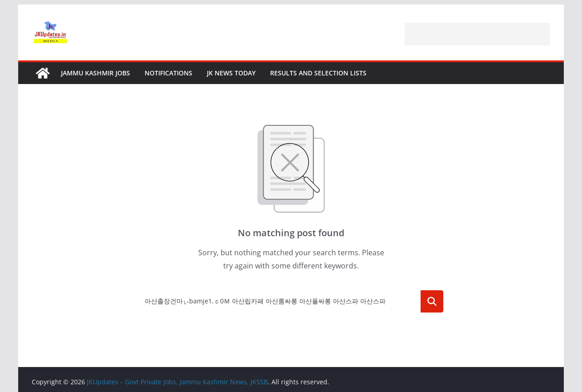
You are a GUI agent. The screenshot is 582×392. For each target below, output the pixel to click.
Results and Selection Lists (318, 73)
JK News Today (231, 73)
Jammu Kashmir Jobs (95, 73)
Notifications (168, 73)
